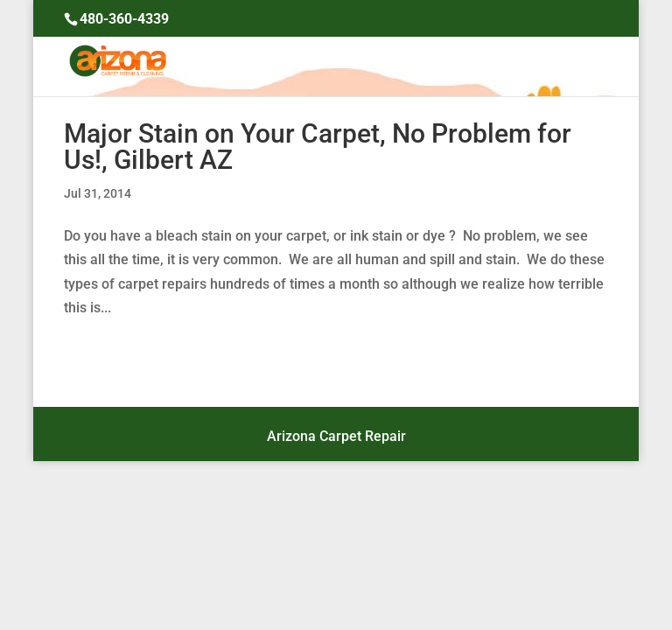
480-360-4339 (124, 19)
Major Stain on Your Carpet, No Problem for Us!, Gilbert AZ (318, 147)
